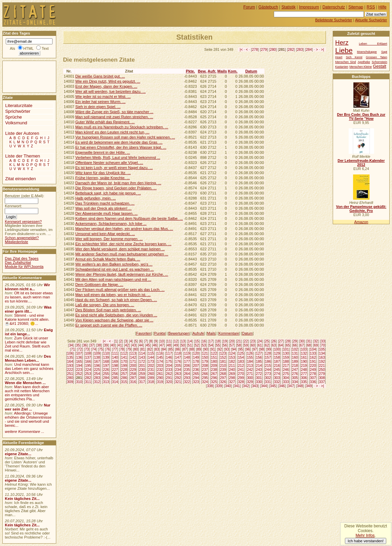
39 (106, 345)
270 (241, 374)
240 (232, 370)
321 (178, 382)
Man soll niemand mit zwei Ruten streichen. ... (114, 117)
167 (97, 361)
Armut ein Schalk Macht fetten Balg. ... (108, 259)
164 (70, 361)
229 (133, 370)
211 (232, 365)
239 (223, 370)
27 (281, 341)
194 (79, 365)
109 (97, 353)
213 (250, 365)
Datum (251, 71)
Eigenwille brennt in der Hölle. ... (103, 152)
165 (79, 361)
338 (210, 386)
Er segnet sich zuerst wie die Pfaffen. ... (109, 325)
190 (304, 361)
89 (199, 349)
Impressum (309, 7)
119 (187, 353)
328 (241, 382)
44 (141, 345)
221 (322, 365)
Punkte (160, 333)
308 (322, 378)
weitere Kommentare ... (24, 432)
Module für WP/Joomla (24, 267)
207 (196, 365)
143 (142, 357)
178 (196, 361)
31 (309, 341)
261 (160, 374)
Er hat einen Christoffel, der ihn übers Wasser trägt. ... (121, 147)
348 (300, 386)
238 (214, 370)
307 (313, 378)
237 (205, 370)
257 (124, 374)
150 (205, 357)
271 (250, 374)
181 (223, 361)
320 (169, 382)
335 (304, 382)
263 (178, 374)
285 (115, 378)
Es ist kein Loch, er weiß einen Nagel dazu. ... (114, 168)
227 (115, 370)
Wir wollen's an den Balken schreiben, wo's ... (114, 264)
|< (241, 49)
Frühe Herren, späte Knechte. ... (102, 178)
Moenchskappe (367, 52)
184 (250, 361)
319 (160, 382)
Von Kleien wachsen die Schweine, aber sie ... (114, 320)
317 (142, 382)
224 (88, 370)
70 (323, 345)
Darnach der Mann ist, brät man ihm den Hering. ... (118, 183)
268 (223, 374)
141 (124, 357)
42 (127, 345)
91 (213, 349)
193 (70, 365)
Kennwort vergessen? (23, 222)
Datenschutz (334, 7)
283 (300, 49)
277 (304, 374)
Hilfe (383, 7)
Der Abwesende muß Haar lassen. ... (106, 213)
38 (99, 345)
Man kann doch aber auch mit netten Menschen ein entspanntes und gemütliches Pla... (27, 393)
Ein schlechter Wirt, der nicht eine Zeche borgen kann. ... (123, 244)
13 (183, 341)
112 (124, 353)
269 (232, 374)
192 (322, 361)
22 (246, 341)
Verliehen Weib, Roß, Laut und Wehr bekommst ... (118, 157)
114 (142, 353)
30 (302, 341)
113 (133, 353)
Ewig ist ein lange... (29, 332)
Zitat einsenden (20, 179)
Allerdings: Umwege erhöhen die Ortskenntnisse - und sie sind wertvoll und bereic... (28, 419)
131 (295, 353)
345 (273, 386)
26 (274, 341)
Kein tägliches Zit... (22, 499)
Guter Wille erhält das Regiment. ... (105, 122)
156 (259, 357)
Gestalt (380, 66)
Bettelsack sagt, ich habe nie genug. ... (108, 193)
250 (322, 370)
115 (151, 353)
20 (232, 341)
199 (124, 365)
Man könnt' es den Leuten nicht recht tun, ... (112, 132)
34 (71, 345)
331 (268, 382)
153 (232, 357)
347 (291, 386)
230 (142, 370)
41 (120, 345)
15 (197, 341)
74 (94, 349)
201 (142, 365)
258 (133, 374)
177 (187, 361)
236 (196, 370)
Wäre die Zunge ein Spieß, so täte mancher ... (114, 112)
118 (178, 353)
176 (178, 361)
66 (295, 345)
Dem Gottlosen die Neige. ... (99, 285)
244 (268, 370)
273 (268, 374)
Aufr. (212, 71)
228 (124, 370)
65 (288, 345)
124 (232, 353)
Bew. (202, 71)
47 (162, 345)
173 (151, 361)
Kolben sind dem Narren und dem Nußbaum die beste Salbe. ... (129, 218)
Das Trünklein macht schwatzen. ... (105, 203)
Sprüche (13, 117)
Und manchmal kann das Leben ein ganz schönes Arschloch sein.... (29, 369)
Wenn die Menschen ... (25, 383)
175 (169, 361)
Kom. (233, 71)
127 (259, 353)
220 (313, 365)
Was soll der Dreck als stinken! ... (103, 208)
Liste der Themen (23, 156)
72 (80, 349)
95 (241, 349)
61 (260, 345)
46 (155, 345)
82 (150, 349)
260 (151, 374)
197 (106, 365)
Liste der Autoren (22, 133)
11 (169, 341)
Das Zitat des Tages (22, 258)
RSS (371, 7)
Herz (342, 43)
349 (309, 386)
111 (115, 353)
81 (143, 349)
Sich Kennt (354, 57)
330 (259, 382)
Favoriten (144, 333)
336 (313, 382)
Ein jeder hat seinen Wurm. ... (100, 102)
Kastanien (342, 67)
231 (151, 370)
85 (171, 349)
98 (262, 349)
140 (115, 357)
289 (151, 378)
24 (260, 341)
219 (304, 365)
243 (259, 370)
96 (248, 349)
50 (183, 345)
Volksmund (16, 123)
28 (288, 341)
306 (304, 378)
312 (97, 382)
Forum (249, 7)
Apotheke (364, 62)
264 (187, 374)
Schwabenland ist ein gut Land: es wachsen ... (115, 269)
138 (97, 357)
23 (253, 341)
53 (204, 345)
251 (70, 374)
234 (178, 370)
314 (115, 382)
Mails (222, 71)
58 (239, 345)
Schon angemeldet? (22, 238)
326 (223, 382)
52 (197, 345)
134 (322, 353)
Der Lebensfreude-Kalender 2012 (361, 163)
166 (88, 361)
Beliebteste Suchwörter (334, 20)
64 (281, 345)
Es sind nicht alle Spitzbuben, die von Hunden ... (116, 315)
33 (323, 341)
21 (239, 341)
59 (246, 345)
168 (106, 361)
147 (178, 357)
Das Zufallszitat (18, 262)
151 (214, 357)
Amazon (361, 222)
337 (322, 382)
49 (176, 345)
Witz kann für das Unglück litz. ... (103, 173)
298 (232, 378)
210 (223, 365)
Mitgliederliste (16, 242)
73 (87, 349)
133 (313, 353)
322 (187, 382)
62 (267, 345)
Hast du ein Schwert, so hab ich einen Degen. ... (116, 300)
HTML (28, 48)
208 (205, 365)
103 (304, 349)
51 (190, 345)
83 (157, 349)
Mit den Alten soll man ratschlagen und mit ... (113, 279)
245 (277, 370)
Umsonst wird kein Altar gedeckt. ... (105, 234)
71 (73, 349)
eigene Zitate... (18, 454)
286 (124, 378)
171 (133, 361)
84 (164, 349)
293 (187, 378)
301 (259, 378)
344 (264, 386)
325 (214, 382)
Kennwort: (13, 206)
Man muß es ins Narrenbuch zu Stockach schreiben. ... (122, 127)
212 (241, 365)
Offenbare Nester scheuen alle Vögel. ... (109, 163)
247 (295, 370)
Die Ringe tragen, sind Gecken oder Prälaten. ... (116, 188)
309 (70, 382)
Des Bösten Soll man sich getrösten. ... (108, 310)
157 (268, 357)
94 (234, 349)
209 (214, 365)
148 (187, 357)
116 (160, 353)
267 (214, 374)
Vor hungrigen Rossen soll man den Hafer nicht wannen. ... (125, 137)
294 (196, 378)
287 (133, 378)
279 (264, 49)
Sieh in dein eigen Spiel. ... (98, 107)
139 (106, 357)
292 (178, 378)
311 (88, 382)
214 (259, 365)
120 (196, 353)
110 (106, 353)
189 (295, 361)
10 (162, 341)
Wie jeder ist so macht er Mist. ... (103, 97)
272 (259, 374)
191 (313, 361)
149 (196, 357)
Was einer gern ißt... (28, 309)
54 (211, 345)
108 (88, 353)
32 (316, 341)
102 (295, 349)
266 (205, 374)
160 (295, 357)
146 (169, 357)
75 (101, 349)
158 (277, 357)
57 (232, 345)
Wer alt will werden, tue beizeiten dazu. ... (110, 91)
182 (232, 361)
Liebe (344, 50)
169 (115, 361)
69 (316, 345)
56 (225, 345)
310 (79, 382)
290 (160, 378)
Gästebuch (268, 7)
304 (286, 378)
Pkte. (190, 71)
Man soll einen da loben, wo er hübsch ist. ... (113, 295)
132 (304, 353)
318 (151, 382)
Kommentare (229, 333)
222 (70, 370)
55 (218, 345)
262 (169, 374)
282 (291, 49)
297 (223, 378)
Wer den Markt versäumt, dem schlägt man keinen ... (120, 249)
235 (187, 370)
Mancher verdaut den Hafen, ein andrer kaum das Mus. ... (124, 229)
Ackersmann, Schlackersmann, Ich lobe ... (111, 224)
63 (274, 345)
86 (178, 349)
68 (309, 345)
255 (106, 374)
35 (78, 345)
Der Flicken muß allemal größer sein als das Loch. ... (120, 290)
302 (268, 378)
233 (169, 370)
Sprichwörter (18, 111)
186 (268, 361)
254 (97, 374)
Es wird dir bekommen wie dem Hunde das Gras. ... (119, 142)
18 (218, 341)
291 (169, 378)
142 (133, 357)
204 (169, 365)
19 (225, 341)
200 (133, 365)
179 (205, 361)
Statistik (289, 7)
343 (255, 386)
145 (160, 357)
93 (227, 349)
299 (241, 378)
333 (286, 382)
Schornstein (379, 62)
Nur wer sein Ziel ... (28, 407)
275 (286, 374)
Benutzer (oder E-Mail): (24, 196)
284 (309, 49)
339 (219, 386)
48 (169, 345)
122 (214, 353)
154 (241, 357)
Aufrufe (198, 333)
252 (79, 374)
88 (192, 349)
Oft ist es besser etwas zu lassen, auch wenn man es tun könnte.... (29, 297)
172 (142, 361)
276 (295, 374)
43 (134, 345)
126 (250, 353)
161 (304, 357)
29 (295, 341)
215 (268, 365)
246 (286, 370)
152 (223, 357)
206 (187, 365)
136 (79, 357)
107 (79, 353)
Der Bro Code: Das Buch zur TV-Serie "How (361, 117)
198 (115, 365)
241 (241, 370)
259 (142, 374)
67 (302, 345)
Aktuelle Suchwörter (371, 20)
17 (211, 341)
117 (169, 353)
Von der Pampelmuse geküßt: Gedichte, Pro (361, 209)
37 (92, 345)
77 (115, 349)
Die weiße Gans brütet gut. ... (100, 76)
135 (70, 357)
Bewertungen (179, 333)
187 (277, 361)
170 (124, 361)
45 (148, 345)
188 (286, 361)
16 (204, 341)
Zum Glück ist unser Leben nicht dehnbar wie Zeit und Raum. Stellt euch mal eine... (27, 344)
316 (133, 382)
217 (286, 365)
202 (151, 365)
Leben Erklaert (373, 44)
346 (282, 386)
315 (124, 382)
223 (79, 370)
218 (295, 365)
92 (220, 349)
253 (88, 374)
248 (304, 370)
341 (237, 386)
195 (88, 365)
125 (241, 353)
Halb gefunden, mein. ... (96, 198)
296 (214, 378)
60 (253, 345)
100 (277, 349)
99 (269, 349)
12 (176, 341)
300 (250, 378)
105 (322, 349)
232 (160, 370)
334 (295, 382)
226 (106, 370)
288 (142, 378)
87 (185, 349)
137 (88, 357)
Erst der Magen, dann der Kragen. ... (106, 86)
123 (223, 353)
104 (313, 349)
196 (97, 365)
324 (205, 382)
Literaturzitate (19, 106)
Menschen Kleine (360, 67)
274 (277, 374)
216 (277, 365)
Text (45, 48)
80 (136, 349)
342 (246, 386)
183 (241, 361)
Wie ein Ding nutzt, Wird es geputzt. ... (108, 81)
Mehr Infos (365, 535)
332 (277, 382)
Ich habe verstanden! (366, 541)
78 (122, 349)
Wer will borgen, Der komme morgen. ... (109, 239)
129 (277, 353)
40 (113, 345)
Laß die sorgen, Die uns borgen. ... (105, 305)
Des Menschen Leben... (28, 358)
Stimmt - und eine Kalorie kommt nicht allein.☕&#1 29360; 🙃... (27, 319)
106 (70, 353)
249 (313, 370)
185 (259, 361)
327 (232, 382)
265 (196, 374)
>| (322, 49)
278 (255, 49)
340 (228, 386)
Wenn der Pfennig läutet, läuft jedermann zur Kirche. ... (122, 274)
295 (205, 378)
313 (106, 382)
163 (322, 357)
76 (108, 349)
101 (286, 349)
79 (129, 349)
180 (214, 361)
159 (286, 357)
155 (250, 357)
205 (178, 365)
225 (97, 370)
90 (206, 349)
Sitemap (356, 7)
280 (273, 49)
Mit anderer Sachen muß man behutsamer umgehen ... (122, 254)
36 (85, 345)
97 (255, 349)
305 (295, 378)
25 (267, 341)
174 (160, 361)
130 (286, 353)
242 (250, 370)
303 (277, 378)
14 (190, 341)
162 (313, 357)
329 (250, 382)
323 (196, 382)
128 (268, 353)
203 (160, 365)
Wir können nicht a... (27, 287)
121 (205, 353)
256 (115, 374)
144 (151, 357)
